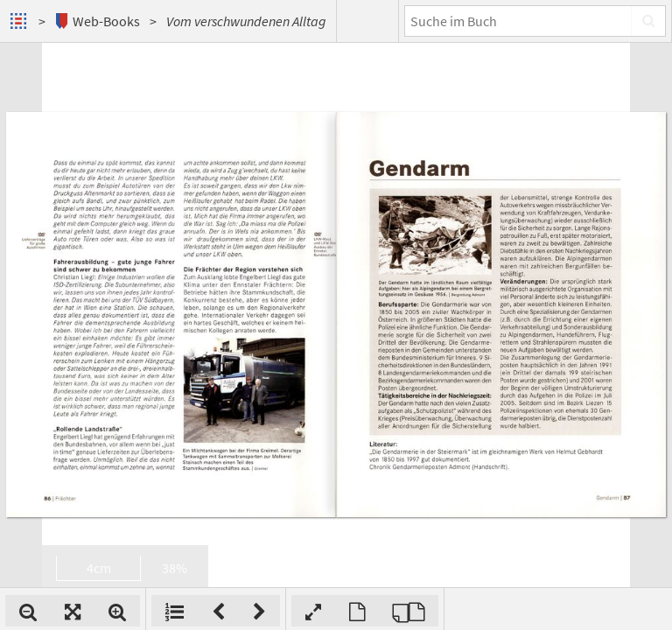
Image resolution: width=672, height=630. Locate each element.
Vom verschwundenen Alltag (246, 21)
